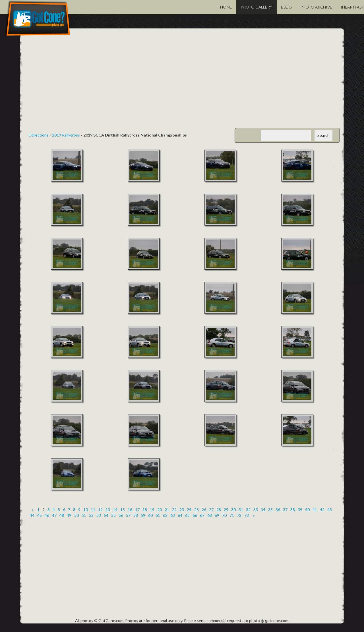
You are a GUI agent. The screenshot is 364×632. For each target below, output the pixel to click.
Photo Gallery (257, 7)
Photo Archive (316, 7)
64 (180, 515)
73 (247, 515)
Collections (39, 135)
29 (226, 510)
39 (300, 510)
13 (108, 510)
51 (84, 515)
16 (130, 510)
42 (322, 510)
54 (106, 515)
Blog (286, 7)
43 (330, 510)
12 (100, 510)
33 (256, 510)
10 (86, 510)
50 (76, 515)
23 (182, 510)
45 (40, 515)
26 (204, 510)
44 (32, 515)
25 (197, 510)
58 (136, 515)
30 (233, 510)
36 (278, 510)
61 (158, 515)
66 (195, 515)
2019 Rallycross (66, 135)
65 (187, 515)
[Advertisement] (182, 82)
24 (189, 510)
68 (210, 515)
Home (226, 7)
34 (263, 510)
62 (165, 515)
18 (145, 510)
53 (99, 515)
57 (128, 515)
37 (285, 510)
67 (202, 515)
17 (137, 510)
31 (241, 510)
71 (232, 515)
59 (143, 515)
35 (270, 510)
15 (123, 510)
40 (307, 510)
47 (54, 515)
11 (93, 510)
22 (174, 510)
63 (173, 515)
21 (167, 510)
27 (211, 510)
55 (113, 515)
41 (315, 510)
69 (217, 515)
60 (150, 515)
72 (239, 515)
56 (121, 515)
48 (62, 515)
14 (115, 510)
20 (160, 510)
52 (91, 515)
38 (293, 510)
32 (248, 510)
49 (69, 515)
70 (224, 515)
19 (152, 510)
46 (47, 515)
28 (219, 510)
